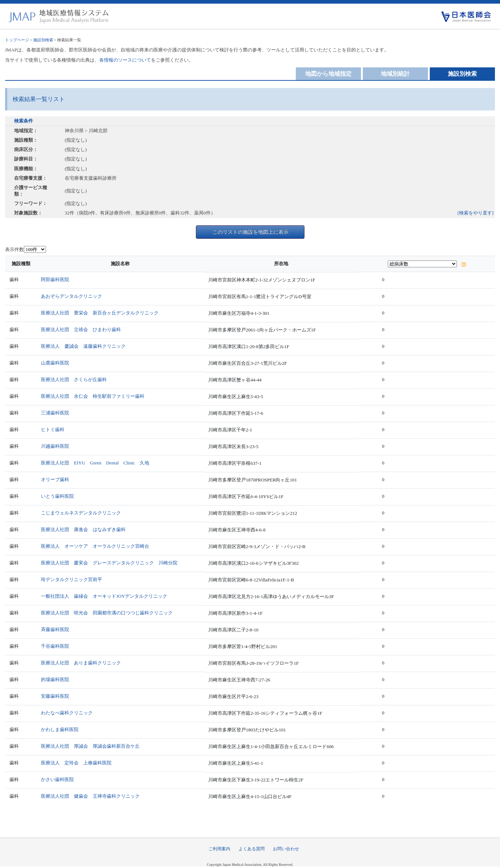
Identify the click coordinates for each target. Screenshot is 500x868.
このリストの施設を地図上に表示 (251, 232)
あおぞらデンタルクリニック (72, 296)
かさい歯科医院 (57, 779)
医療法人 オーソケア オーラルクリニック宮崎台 (95, 546)
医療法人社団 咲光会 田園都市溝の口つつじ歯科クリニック (107, 613)
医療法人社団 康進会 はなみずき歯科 (83, 529)
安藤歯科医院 (55, 696)
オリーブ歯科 (55, 479)
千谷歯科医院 (55, 646)
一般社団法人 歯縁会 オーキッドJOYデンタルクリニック (104, 596)
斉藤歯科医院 (55, 629)
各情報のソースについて (125, 60)
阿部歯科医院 (55, 279)
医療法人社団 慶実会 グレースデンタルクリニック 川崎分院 (109, 563)
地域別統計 (395, 74)
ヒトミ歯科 (53, 429)
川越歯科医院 (55, 446)
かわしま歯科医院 (60, 729)
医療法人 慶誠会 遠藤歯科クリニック (83, 346)
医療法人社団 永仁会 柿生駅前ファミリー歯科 (93, 396)
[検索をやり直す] (476, 213)
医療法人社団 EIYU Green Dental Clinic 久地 (95, 463)
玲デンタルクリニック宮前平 (72, 579)
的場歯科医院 (55, 679)
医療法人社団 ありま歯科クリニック (81, 663)
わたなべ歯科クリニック (67, 713)
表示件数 (14, 249)
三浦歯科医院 (55, 413)
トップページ (17, 40)
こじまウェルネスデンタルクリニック (81, 513)
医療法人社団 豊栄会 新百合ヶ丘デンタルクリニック (100, 313)
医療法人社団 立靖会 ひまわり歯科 (81, 329)
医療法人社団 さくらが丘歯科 (74, 379)
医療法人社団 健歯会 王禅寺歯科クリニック (90, 796)
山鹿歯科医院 (55, 363)
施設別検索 (43, 40)
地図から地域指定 (328, 74)
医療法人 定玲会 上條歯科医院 (76, 763)
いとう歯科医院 (57, 496)
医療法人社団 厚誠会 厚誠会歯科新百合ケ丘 (90, 746)
